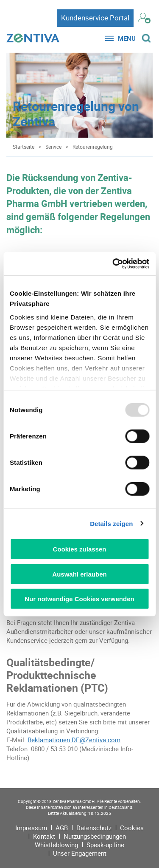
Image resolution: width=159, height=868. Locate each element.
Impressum (31, 828)
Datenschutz (94, 828)
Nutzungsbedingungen (95, 836)
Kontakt (44, 836)
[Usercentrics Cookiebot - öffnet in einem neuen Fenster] (113, 263)
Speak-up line (105, 845)
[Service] (51, 147)
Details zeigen (111, 523)
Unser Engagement (80, 853)
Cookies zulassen (80, 549)
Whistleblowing (56, 845)
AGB (62, 828)
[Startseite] (21, 147)
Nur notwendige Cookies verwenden (79, 599)
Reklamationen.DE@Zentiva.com (74, 740)
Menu (127, 38)
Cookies (132, 828)
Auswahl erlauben (79, 574)
